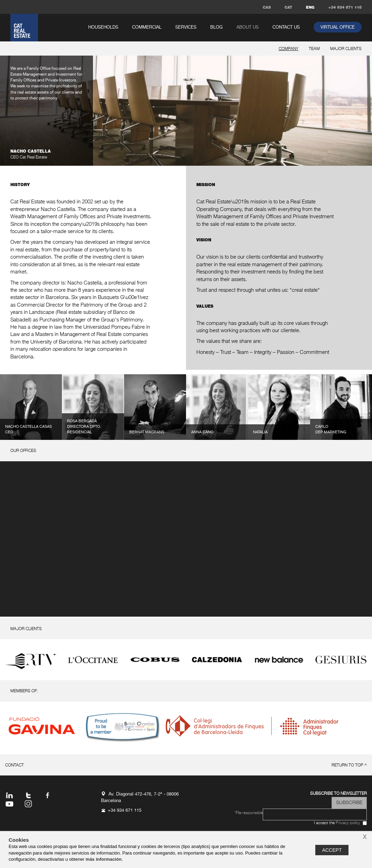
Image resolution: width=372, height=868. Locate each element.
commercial (147, 27)
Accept (332, 850)
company (289, 49)
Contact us (286, 27)
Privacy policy (348, 823)
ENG (310, 7)
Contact (15, 765)
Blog (216, 27)
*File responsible (249, 813)
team (314, 49)
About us (248, 27)
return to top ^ (349, 765)
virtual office (338, 27)
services (186, 27)
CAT (288, 7)
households (103, 27)
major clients (346, 49)
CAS (267, 7)
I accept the (337, 823)
